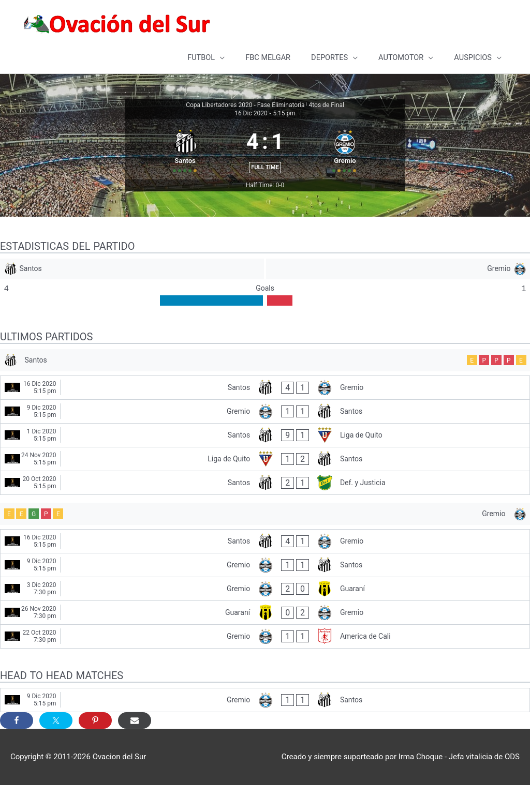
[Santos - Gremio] (265, 411)
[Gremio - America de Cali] (265, 663)
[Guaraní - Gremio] (265, 640)
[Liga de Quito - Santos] (265, 483)
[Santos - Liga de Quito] (265, 459)
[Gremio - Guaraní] (265, 616)
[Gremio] (399, 289)
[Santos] (131, 289)
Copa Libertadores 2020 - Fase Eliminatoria (245, 104)
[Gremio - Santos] (265, 435)
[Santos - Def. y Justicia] (265, 507)
